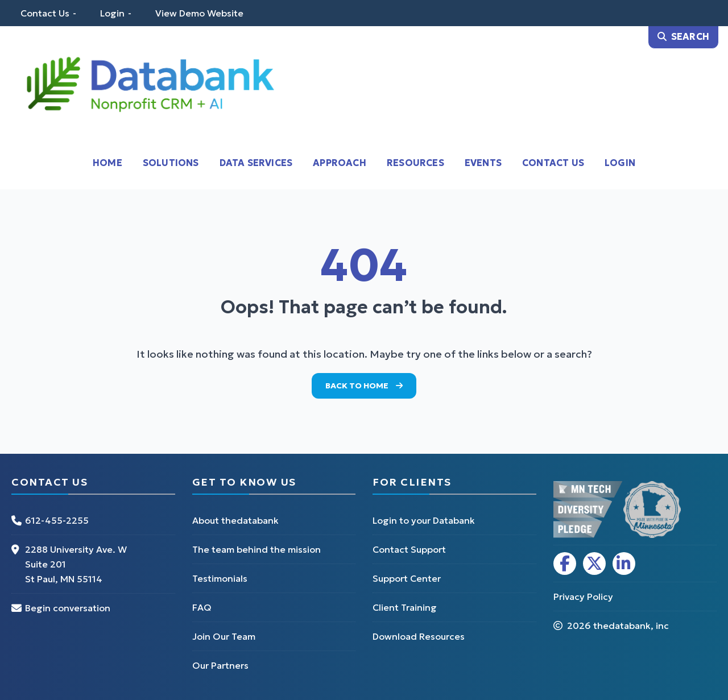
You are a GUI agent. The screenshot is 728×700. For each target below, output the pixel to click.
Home (107, 163)
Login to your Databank (424, 520)
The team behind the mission (257, 549)
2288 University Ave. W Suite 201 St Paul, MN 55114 (76, 564)
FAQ (202, 607)
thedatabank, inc (631, 626)
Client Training (405, 607)
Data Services (256, 163)
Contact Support (409, 549)
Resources (415, 163)
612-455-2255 (57, 520)
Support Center (407, 578)
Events (483, 163)
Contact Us (45, 13)
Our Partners (220, 665)
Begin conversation (68, 608)
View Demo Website (199, 13)
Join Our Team (224, 636)
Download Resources (419, 636)
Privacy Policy (583, 597)
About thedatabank (235, 520)
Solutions (171, 163)
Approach (340, 163)
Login (112, 13)
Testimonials (220, 578)
